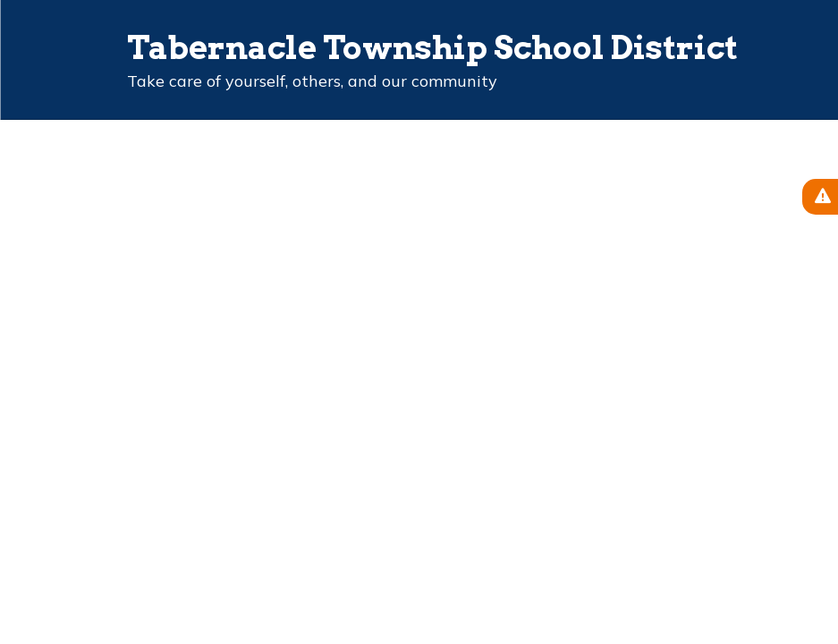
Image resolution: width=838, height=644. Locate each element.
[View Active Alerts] (820, 197)
